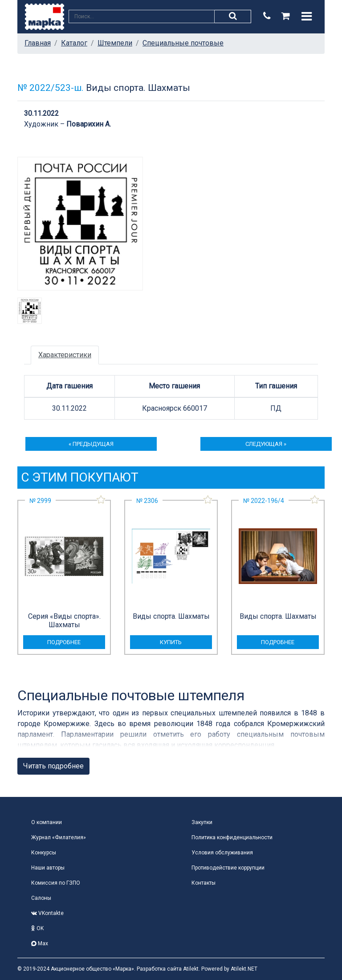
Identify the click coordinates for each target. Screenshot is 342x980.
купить (171, 642)
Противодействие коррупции (228, 868)
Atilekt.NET (244, 969)
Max (40, 943)
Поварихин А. (89, 124)
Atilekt (191, 969)
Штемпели (115, 43)
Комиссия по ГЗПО (56, 883)
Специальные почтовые (183, 43)
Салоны (41, 898)
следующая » (266, 444)
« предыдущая (91, 444)
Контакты (204, 883)
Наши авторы (48, 868)
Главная (38, 43)
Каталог (74, 43)
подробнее (64, 642)
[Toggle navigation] (307, 16)
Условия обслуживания (222, 853)
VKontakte (47, 913)
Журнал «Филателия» (59, 837)
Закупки (202, 822)
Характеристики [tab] (65, 355)
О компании (47, 822)
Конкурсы (44, 853)
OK (37, 928)
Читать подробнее (53, 766)
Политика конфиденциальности (232, 837)
